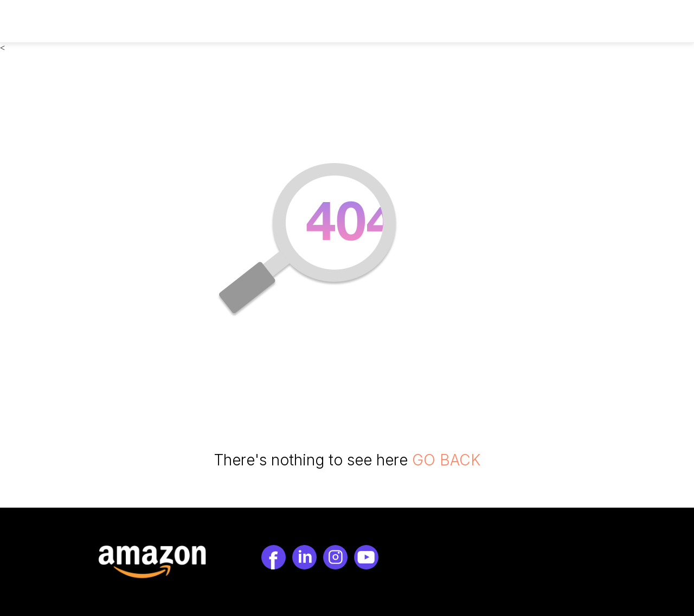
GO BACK (446, 460)
